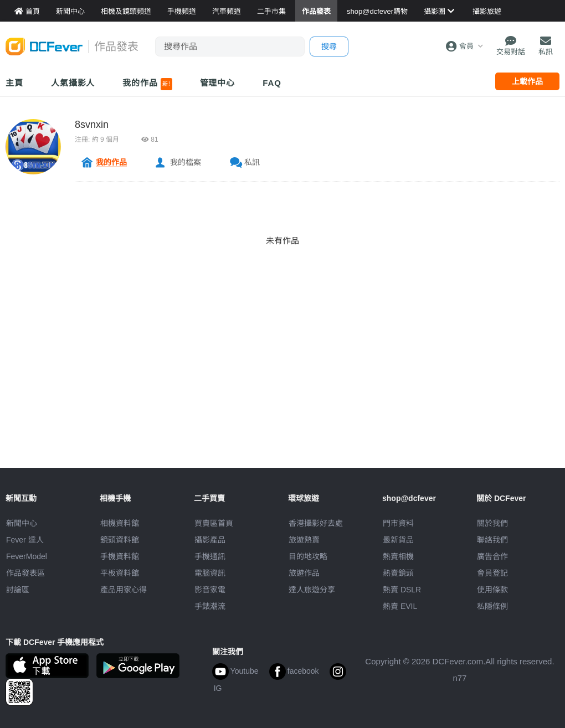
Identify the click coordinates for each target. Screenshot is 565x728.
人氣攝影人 (73, 83)
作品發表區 (25, 573)
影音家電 (210, 590)
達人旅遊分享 (312, 590)
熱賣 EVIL (400, 606)
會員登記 (492, 573)
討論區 (18, 590)
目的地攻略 (308, 556)
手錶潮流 (210, 606)
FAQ (272, 83)
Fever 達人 (25, 540)
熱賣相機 (398, 556)
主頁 (14, 83)
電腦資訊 (210, 573)
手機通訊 (210, 556)
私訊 (252, 162)
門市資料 (398, 523)
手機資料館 (120, 556)
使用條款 (492, 590)
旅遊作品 (304, 573)
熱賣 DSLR (402, 590)
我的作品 (147, 84)
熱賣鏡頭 (398, 573)
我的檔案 (186, 162)
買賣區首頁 (214, 523)
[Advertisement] (282, 390)
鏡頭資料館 (120, 540)
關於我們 (492, 523)
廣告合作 (492, 556)
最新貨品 (398, 540)
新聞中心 (22, 523)
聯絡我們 (492, 540)
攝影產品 (210, 540)
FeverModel (27, 556)
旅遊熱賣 (304, 540)
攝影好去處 (316, 523)
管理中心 (218, 83)
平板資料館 (120, 573)
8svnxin (92, 125)
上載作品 (527, 81)
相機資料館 (120, 523)
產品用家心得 (124, 590)
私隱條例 (492, 606)
